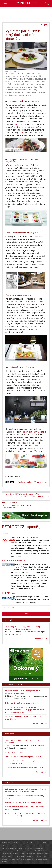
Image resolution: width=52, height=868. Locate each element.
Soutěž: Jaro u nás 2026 (14, 752)
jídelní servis (20, 124)
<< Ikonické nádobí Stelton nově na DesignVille (20, 494)
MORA (5, 533)
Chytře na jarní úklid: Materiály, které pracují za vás (25, 768)
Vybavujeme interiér (10, 508)
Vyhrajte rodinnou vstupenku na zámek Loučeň (23, 802)
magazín (45, 25)
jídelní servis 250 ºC (27, 301)
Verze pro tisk (40, 482)
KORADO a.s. (8, 593)
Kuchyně (30, 505)
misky (23, 133)
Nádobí (6, 505)
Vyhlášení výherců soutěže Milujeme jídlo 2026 (23, 757)
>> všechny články (40, 639)
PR (19, 476)
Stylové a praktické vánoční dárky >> (36, 497)
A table (24, 174)
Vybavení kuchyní (17, 505)
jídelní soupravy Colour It (34, 432)
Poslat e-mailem (25, 482)
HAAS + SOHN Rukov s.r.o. (15, 560)
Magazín (9, 783)
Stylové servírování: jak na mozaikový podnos (23, 703)
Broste (9, 379)
